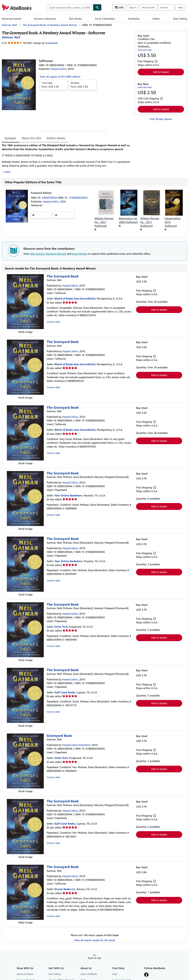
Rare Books (75, 19)
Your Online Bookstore (68, 495)
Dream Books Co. (65, 889)
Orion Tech (61, 627)
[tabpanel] (67, 159)
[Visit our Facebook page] (146, 975)
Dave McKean (80, 254)
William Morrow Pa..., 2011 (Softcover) (150, 222)
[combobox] (70, 7)
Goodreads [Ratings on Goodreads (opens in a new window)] (52, 43)
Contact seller (53, 322)
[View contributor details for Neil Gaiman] (11, 37)
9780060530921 (79, 198)
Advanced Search (12, 19)
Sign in (133, 7)
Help (181, 7)
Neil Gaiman (37, 254)
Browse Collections (45, 19)
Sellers (156, 19)
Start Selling (180, 19)
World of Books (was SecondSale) (75, 298)
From (54, 85)
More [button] (8, 172)
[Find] (97, 7)
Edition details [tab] (56, 138)
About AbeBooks (89, 974)
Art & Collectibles (105, 19)
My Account (148, 7)
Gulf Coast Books (65, 692)
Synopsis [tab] (10, 138)
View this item (145, 50)
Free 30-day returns (161, 119)
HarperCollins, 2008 (54, 201)
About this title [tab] (31, 138)
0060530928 (50, 198)
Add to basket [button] (161, 72)
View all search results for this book (94, 940)
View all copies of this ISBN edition (60, 77)
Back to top (95, 958)
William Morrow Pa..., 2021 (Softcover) (104, 222)
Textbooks (134, 19)
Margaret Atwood (56, 254)
